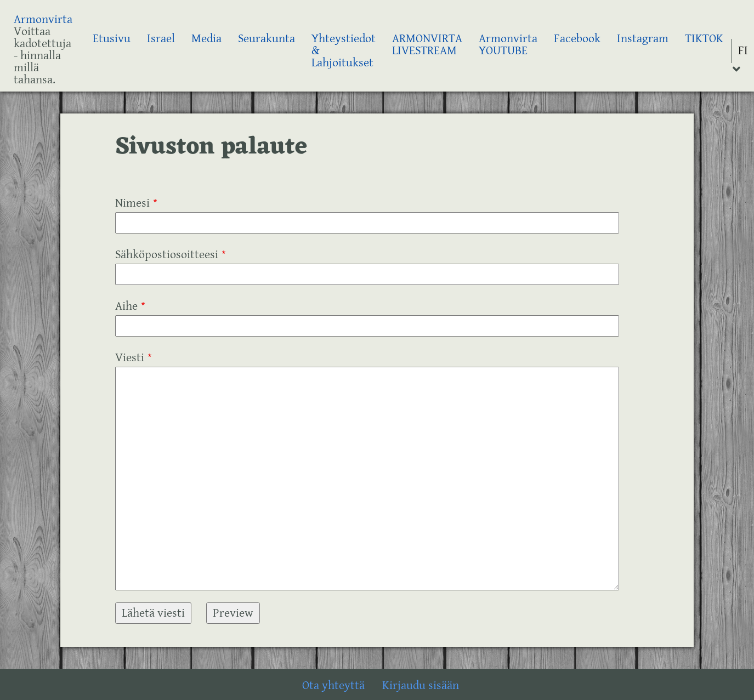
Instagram (643, 39)
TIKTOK (704, 39)
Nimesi (132, 203)
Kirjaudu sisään (421, 685)
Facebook (577, 39)
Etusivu (112, 39)
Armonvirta (43, 19)
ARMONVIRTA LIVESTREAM (427, 45)
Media (206, 39)
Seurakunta (267, 39)
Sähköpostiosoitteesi (167, 255)
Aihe (126, 306)
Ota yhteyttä (333, 685)
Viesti (130, 358)
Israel (161, 39)
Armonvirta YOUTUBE (508, 45)
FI (743, 51)
